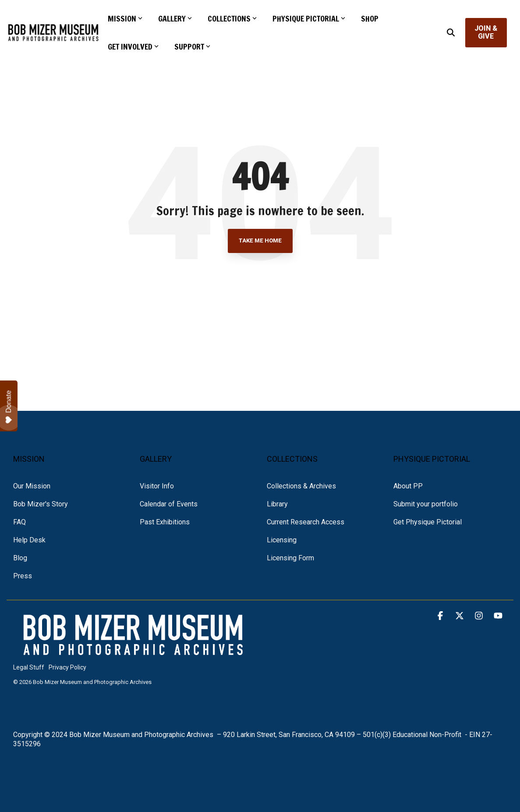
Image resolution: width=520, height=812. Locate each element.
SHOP (370, 18)
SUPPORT (192, 46)
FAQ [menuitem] (19, 522)
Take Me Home (260, 240)
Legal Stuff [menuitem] (29, 667)
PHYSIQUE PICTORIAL (309, 18)
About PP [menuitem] (408, 486)
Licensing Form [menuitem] (290, 558)
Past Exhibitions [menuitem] (165, 522)
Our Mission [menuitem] (32, 486)
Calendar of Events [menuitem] (169, 504)
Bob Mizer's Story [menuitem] (41, 504)
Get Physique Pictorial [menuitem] (428, 522)
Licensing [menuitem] (282, 540)
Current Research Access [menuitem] (306, 522)
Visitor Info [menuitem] (157, 486)
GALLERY (175, 18)
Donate (9, 407)
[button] (441, 616)
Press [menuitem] (23, 576)
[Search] (451, 33)
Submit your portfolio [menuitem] (426, 504)
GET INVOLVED (133, 46)
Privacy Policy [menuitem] (67, 667)
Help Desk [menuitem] (29, 540)
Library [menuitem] (277, 504)
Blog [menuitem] (20, 558)
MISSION (125, 18)
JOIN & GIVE (486, 32)
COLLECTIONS (232, 18)
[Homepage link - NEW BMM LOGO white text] (133, 653)
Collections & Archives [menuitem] (301, 486)
